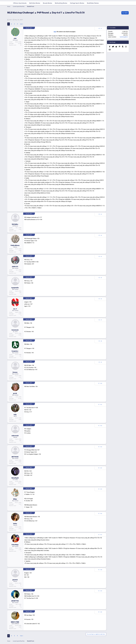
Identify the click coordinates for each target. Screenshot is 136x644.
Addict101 (15, 267)
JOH (10, 20)
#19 (101, 591)
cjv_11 (15, 309)
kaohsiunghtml (124, 37)
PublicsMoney (15, 245)
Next (21, 24)
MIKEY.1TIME (15, 622)
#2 (101, 214)
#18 (101, 570)
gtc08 (15, 393)
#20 (101, 612)
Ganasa (15, 372)
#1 (101, 28)
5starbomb (15, 330)
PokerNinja (15, 545)
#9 (101, 362)
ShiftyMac (15, 224)
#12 (101, 426)
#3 (101, 235)
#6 (101, 299)
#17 (101, 535)
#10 (101, 383)
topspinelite (15, 288)
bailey (15, 523)
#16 (101, 513)
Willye (15, 499)
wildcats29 (15, 436)
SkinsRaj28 (15, 478)
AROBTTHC (15, 601)
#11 (101, 404)
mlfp (15, 414)
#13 (101, 447)
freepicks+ (15, 351)
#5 (101, 278)
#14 (101, 468)
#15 (101, 489)
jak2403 (15, 580)
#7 (101, 320)
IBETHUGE (15, 457)
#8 (101, 341)
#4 (101, 256)
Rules (55, 32)
